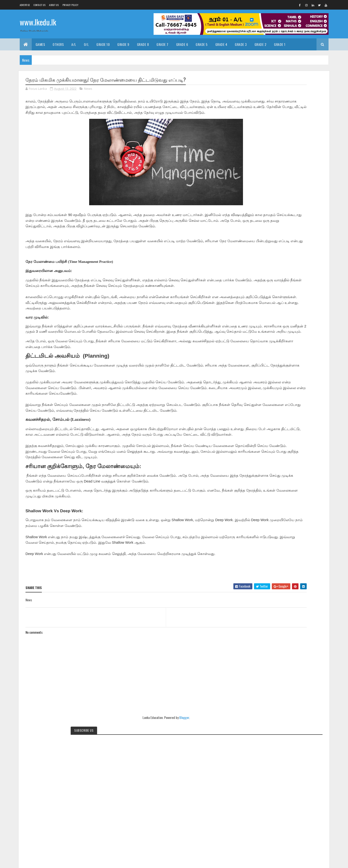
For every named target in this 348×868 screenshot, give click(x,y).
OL (313, 725)
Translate (280, 179)
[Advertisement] (288, 476)
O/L (86, 44)
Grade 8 (143, 44)
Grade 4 (221, 44)
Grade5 (290, 717)
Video (260, 734)
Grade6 (304, 717)
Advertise (25, 5)
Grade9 (290, 725)
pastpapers (276, 734)
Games (40, 44)
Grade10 (297, 708)
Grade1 (283, 708)
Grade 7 (162, 44)
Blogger (153, 741)
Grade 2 (261, 44)
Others (58, 44)
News (88, 90)
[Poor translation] (18, 798)
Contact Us (39, 5)
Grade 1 (280, 44)
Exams (269, 708)
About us (54, 5)
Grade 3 (241, 44)
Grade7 (261, 725)
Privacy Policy (70, 5)
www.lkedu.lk (38, 23)
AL (258, 708)
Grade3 (261, 717)
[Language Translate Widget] (278, 173)
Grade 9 (123, 44)
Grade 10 (103, 44)
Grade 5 (202, 44)
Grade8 (275, 725)
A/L (74, 44)
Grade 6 (182, 44)
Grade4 (275, 717)
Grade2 (312, 708)
